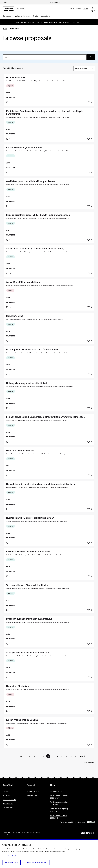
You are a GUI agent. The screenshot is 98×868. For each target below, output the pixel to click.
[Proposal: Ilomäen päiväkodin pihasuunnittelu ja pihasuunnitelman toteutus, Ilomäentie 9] (49, 429)
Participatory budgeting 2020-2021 (59, 810)
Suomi (72, 9)
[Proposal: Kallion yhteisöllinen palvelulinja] (49, 732)
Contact (6, 791)
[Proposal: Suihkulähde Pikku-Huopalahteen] (49, 295)
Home (5, 28)
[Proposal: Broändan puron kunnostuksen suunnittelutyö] (49, 631)
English (85, 9)
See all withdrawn (89, 762)
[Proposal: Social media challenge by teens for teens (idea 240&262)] (49, 261)
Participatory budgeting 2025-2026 (59, 797)
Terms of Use (8, 804)
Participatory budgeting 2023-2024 (59, 803)
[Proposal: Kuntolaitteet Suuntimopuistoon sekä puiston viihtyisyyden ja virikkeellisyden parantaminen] (49, 125)
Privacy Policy (8, 808)
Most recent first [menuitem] (81, 68)
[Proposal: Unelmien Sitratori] (49, 90)
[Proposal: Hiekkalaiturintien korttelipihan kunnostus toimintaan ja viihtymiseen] (49, 497)
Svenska (79, 9)
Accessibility (8, 795)
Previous (19, 756)
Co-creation (7, 16)
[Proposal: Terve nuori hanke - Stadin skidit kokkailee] (49, 598)
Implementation (56, 791)
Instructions (45, 16)
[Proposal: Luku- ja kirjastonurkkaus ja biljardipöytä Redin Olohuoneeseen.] (49, 227)
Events (35, 16)
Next (81, 756)
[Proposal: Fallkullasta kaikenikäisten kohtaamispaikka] (49, 564)
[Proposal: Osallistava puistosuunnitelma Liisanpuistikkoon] (49, 194)
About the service (10, 799)
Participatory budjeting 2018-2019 (59, 817)
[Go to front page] (14, 9)
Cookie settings (35, 833)
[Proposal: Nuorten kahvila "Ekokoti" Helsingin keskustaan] (49, 530)
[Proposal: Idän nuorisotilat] (49, 329)
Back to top (88, 833)
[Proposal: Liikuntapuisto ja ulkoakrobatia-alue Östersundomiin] (49, 362)
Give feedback (55, 2)
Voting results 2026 (22, 16)
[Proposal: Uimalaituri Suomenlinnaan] (49, 463)
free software (79, 822)
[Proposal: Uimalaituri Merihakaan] (49, 699)
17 (76, 756)
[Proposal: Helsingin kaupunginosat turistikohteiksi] (49, 396)
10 (67, 756)
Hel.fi (5, 2)
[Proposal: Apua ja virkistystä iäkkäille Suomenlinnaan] (49, 665)
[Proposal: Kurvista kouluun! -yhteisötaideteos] (49, 160)
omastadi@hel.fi (33, 791)
